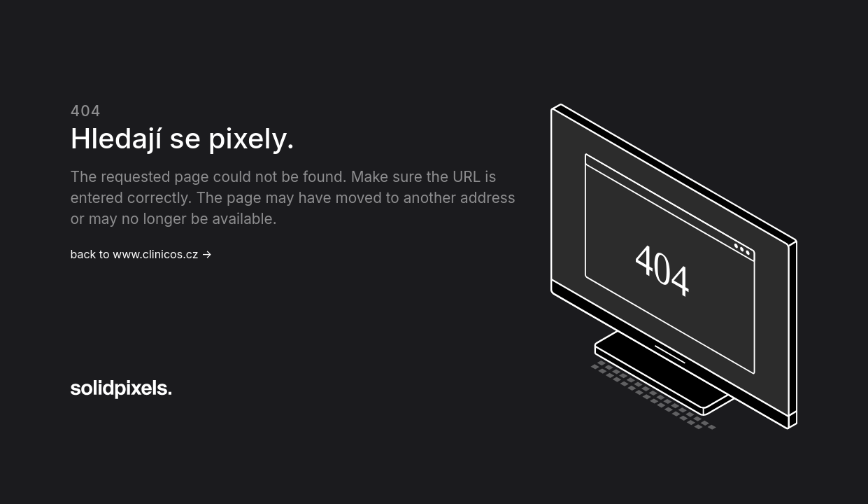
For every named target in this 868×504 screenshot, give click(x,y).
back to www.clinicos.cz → (142, 254)
